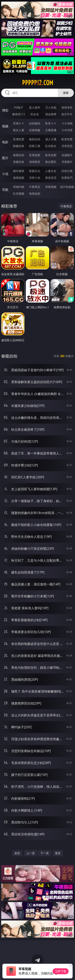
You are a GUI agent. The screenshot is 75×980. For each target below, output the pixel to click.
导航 (5, 190)
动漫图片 (67, 155)
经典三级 (35, 146)
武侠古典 (67, 171)
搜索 (66, 93)
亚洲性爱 (19, 139)
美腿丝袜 (19, 162)
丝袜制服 (35, 130)
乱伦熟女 (51, 146)
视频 (5, 126)
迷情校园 (19, 178)
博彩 (5, 110)
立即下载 (61, 971)
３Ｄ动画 (67, 123)
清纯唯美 (35, 162)
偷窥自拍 (19, 155)
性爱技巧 (67, 178)
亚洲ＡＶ (19, 123)
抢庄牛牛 (67, 114)
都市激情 (19, 171)
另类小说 (35, 178)
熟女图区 (51, 162)
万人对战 (51, 107)
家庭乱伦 (35, 171)
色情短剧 (35, 194)
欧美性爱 (67, 139)
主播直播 (51, 130)
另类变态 (67, 146)
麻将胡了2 (19, 114)
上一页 (31, 853)
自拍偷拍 (35, 123)
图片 (5, 158)
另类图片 (67, 162)
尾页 (58, 853)
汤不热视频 (67, 187)
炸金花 (35, 114)
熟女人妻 (19, 130)
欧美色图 (51, 155)
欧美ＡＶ (51, 123)
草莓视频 (51, 187)
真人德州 (35, 107)
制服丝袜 (19, 146)
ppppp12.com (38, 83)
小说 (5, 174)
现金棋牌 (51, 114)
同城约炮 (19, 187)
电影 (5, 142)
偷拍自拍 (35, 139)
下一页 (45, 853)
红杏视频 (19, 194)
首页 (17, 853)
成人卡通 (51, 139)
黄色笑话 (51, 178)
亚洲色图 (35, 155)
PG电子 (18, 107)
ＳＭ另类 (67, 130)
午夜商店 (35, 187)
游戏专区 (67, 107)
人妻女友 (51, 171)
